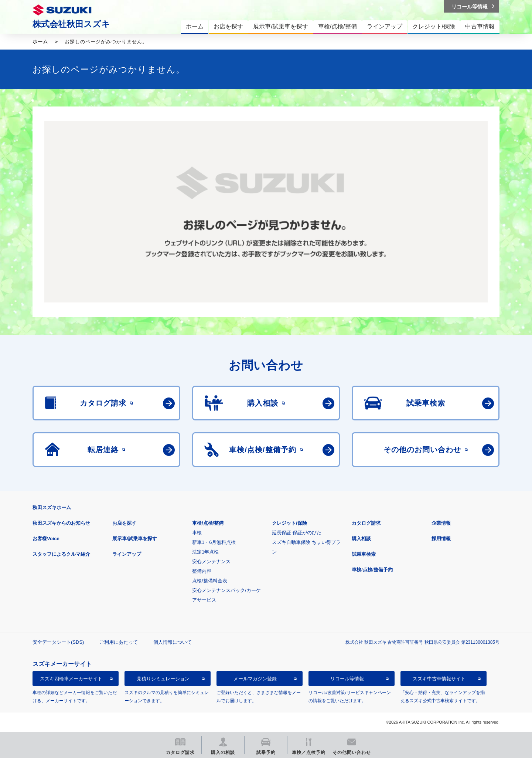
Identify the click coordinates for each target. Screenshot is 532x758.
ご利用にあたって (119, 642)
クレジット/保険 (289, 523)
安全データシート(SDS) (58, 642)
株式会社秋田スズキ (71, 24)
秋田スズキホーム (52, 507)
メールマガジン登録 (255, 679)
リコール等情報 (347, 679)
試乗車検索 (364, 554)
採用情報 (441, 539)
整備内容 (202, 571)
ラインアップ (127, 554)
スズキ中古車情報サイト (439, 679)
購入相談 (361, 539)
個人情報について (173, 642)
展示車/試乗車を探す (135, 539)
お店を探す (124, 523)
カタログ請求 (366, 523)
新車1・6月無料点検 (214, 542)
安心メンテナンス (211, 561)
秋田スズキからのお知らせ (61, 523)
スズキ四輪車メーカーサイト (71, 679)
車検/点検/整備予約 (372, 570)
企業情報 (441, 523)
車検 (197, 533)
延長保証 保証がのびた (297, 533)
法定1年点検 (205, 552)
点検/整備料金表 (210, 581)
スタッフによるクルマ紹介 (61, 554)
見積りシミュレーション (163, 679)
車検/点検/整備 (208, 523)
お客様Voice (46, 539)
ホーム (40, 42)
